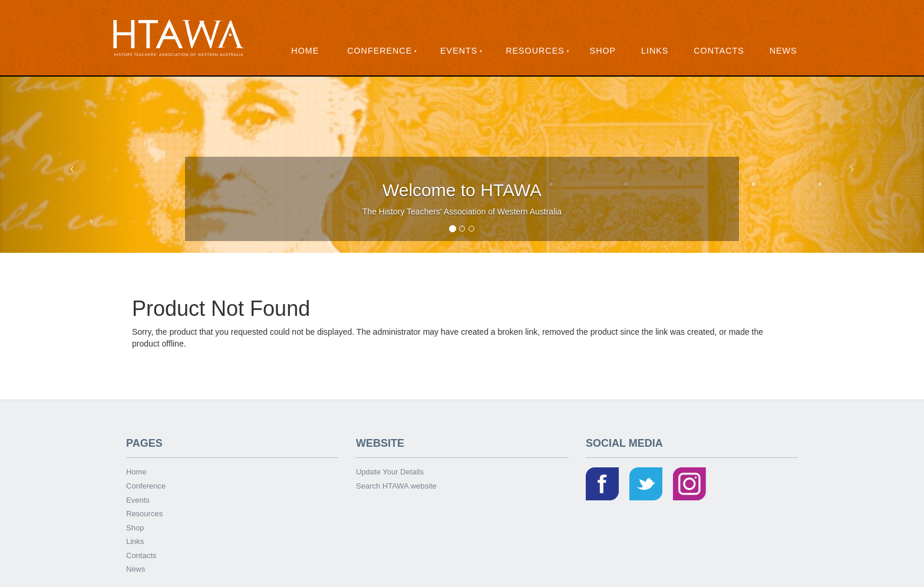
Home (305, 51)
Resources (535, 51)
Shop (603, 51)
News (783, 51)
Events (459, 51)
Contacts (719, 51)
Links (655, 51)
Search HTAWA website (396, 486)
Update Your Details (390, 472)
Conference (379, 51)
